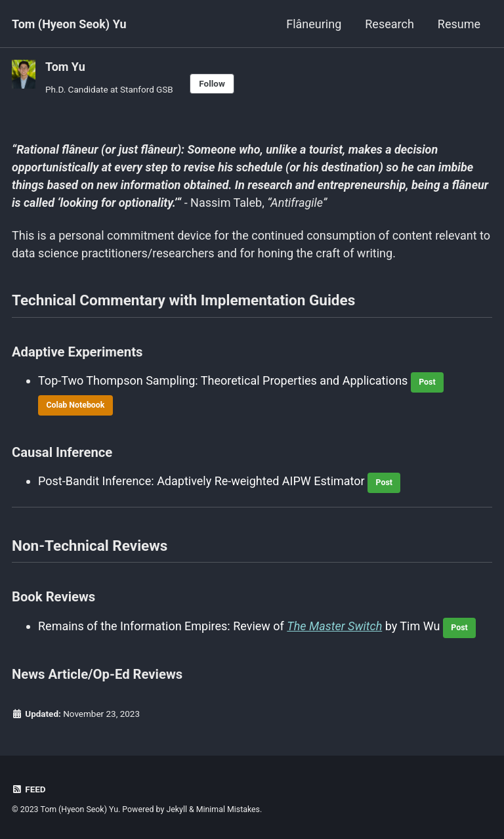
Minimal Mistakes (228, 809)
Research (389, 24)
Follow (212, 83)
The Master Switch (334, 626)
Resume (459, 24)
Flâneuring (314, 24)
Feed (29, 789)
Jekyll (177, 809)
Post (427, 382)
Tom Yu (65, 67)
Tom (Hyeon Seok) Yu (69, 24)
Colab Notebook (75, 405)
